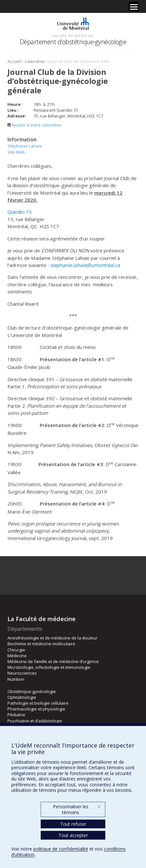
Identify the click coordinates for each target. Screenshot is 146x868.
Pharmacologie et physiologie (36, 709)
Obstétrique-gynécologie (32, 691)
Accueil (14, 61)
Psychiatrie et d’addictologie (35, 721)
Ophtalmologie (22, 697)
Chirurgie (16, 650)
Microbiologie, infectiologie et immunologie (49, 667)
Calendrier (35, 61)
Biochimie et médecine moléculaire (41, 644)
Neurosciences (22, 673)
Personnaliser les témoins (77, 809)
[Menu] (134, 6)
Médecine (17, 656)
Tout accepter (73, 835)
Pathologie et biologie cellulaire (38, 703)
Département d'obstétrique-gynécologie (73, 42)
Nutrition (16, 679)
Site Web (16, 152)
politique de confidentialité (61, 849)
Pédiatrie (16, 715)
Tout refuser (73, 824)
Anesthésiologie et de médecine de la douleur (52, 638)
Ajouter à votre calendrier (35, 125)
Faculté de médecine (73, 36)
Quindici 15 (20, 212)
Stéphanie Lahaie (25, 146)
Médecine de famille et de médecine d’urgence (53, 661)
